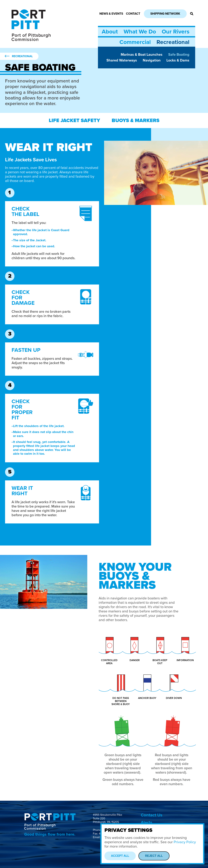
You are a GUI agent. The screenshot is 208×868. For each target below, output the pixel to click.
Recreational (173, 42)
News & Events (111, 14)
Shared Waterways (122, 60)
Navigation (152, 60)
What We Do (140, 32)
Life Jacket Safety (74, 120)
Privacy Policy (185, 842)
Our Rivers (176, 32)
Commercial (135, 42)
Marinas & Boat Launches (142, 55)
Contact (133, 14)
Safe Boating (179, 55)
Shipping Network (165, 14)
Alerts (146, 823)
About (110, 32)
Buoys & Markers (136, 120)
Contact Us (152, 815)
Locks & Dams (178, 60)
